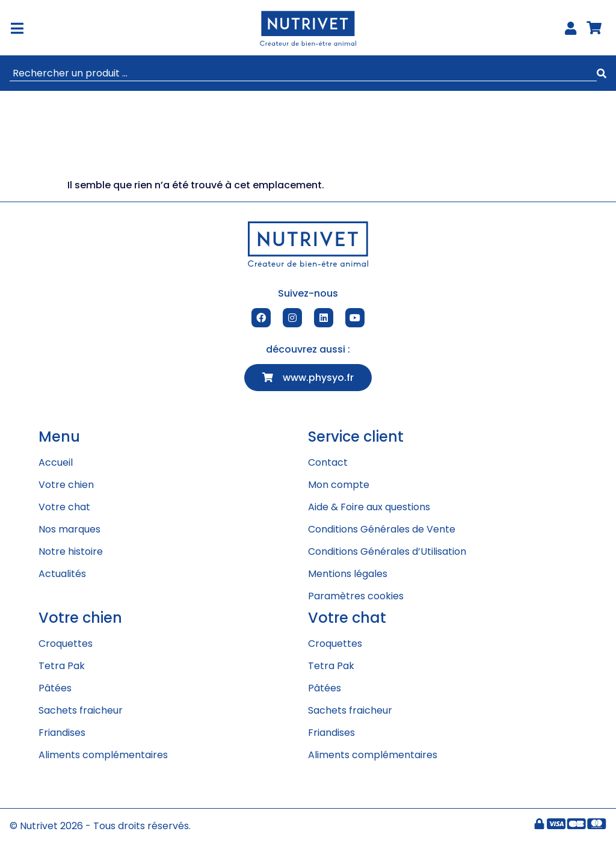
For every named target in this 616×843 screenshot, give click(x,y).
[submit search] (602, 74)
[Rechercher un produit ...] (303, 73)
